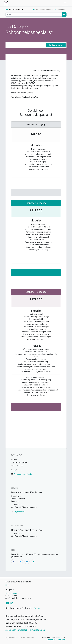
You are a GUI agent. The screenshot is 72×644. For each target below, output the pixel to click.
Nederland (60, 10)
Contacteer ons (11, 593)
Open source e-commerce (57, 640)
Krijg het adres (19, 512)
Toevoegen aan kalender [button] (23, 474)
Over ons (37, 608)
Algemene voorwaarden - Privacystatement (25, 630)
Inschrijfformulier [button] (56, 45)
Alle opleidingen (14, 10)
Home (8, 585)
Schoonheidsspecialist (43, 10)
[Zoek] (64, 14)
